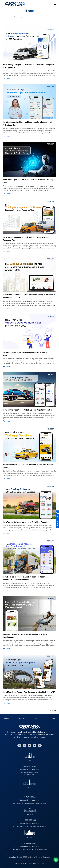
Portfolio (22, 718)
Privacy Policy (20, 863)
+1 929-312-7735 (29, 766)
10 (50, 711)
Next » (55, 711)
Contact (52, 718)
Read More (7, 79)
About (7, 718)
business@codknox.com (29, 770)
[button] (55, 4)
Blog (37, 718)
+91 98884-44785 (30, 843)
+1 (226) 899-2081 (30, 820)
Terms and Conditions (36, 863)
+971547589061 (30, 797)
